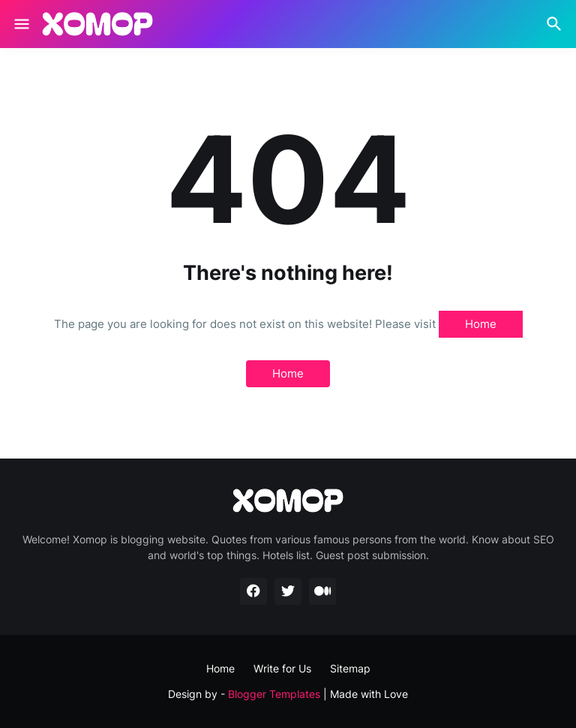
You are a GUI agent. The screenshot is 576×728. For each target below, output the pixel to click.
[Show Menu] (21, 24)
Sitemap (350, 668)
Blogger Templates (274, 694)
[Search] (556, 24)
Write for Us (282, 668)
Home (481, 324)
